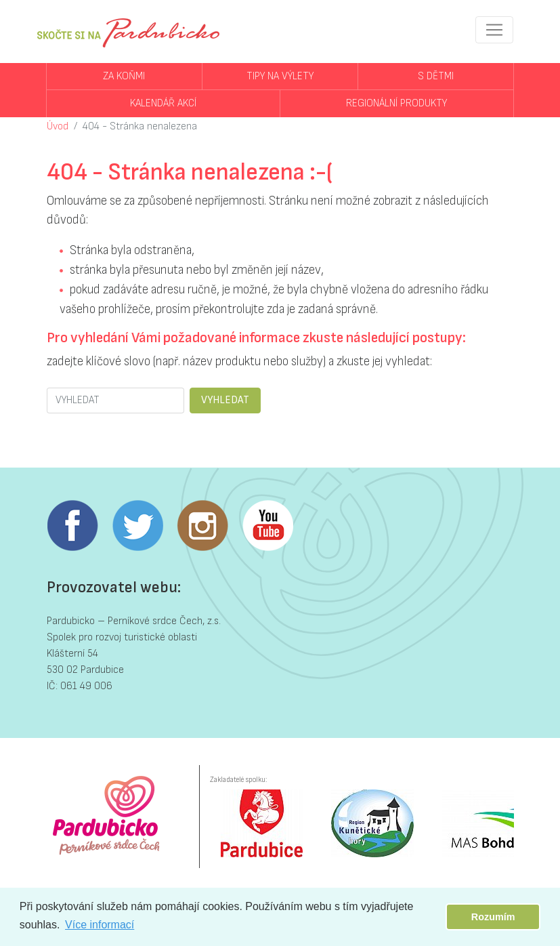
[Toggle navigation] (494, 30)
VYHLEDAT (225, 400)
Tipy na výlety (280, 76)
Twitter (137, 526)
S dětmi (436, 76)
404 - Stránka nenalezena (140, 126)
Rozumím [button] (493, 917)
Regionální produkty (396, 103)
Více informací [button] (100, 925)
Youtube (267, 526)
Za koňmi (124, 76)
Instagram (202, 526)
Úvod (58, 126)
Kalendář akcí (163, 103)
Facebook (72, 526)
